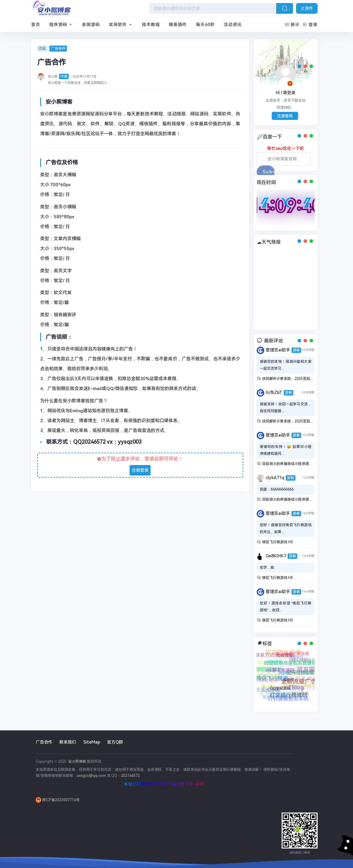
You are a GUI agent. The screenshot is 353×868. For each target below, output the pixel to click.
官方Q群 (115, 742)
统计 (292, 25)
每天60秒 (205, 25)
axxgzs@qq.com (91, 776)
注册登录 (140, 470)
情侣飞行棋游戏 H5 (278, 542)
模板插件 (178, 25)
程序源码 (61, 25)
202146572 (130, 776)
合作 (307, 8)
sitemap (44, 792)
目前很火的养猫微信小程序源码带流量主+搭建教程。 (305, 464)
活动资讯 (233, 25)
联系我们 (68, 742)
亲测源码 (91, 25)
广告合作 (44, 742)
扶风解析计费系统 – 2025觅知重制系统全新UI (299, 379)
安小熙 (58, 77)
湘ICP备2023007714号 (58, 800)
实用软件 (121, 25)
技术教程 (151, 25)
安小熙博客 (77, 762)
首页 (36, 25)
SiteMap (92, 742)
